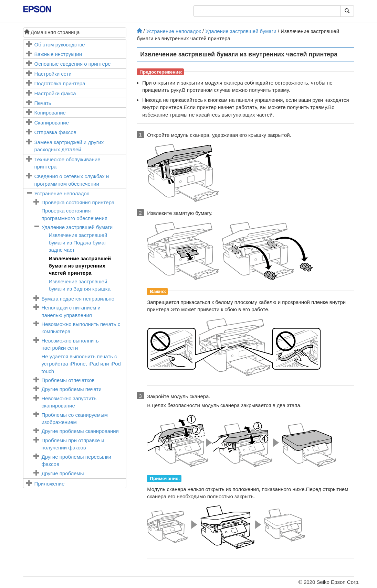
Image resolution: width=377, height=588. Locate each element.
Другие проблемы (63, 473)
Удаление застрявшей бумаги (77, 227)
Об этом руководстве (60, 45)
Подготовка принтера (60, 83)
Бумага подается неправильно (78, 299)
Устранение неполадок (62, 193)
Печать (43, 103)
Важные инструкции (58, 54)
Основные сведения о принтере (73, 64)
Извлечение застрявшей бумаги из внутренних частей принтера (80, 266)
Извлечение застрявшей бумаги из (78, 242)
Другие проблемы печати (72, 389)
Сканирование (52, 123)
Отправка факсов (55, 132)
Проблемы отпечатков (68, 380)
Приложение (50, 484)
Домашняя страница (52, 32)
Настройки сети (53, 74)
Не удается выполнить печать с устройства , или (81, 364)
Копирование (50, 113)
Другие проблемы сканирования (80, 431)
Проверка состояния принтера (78, 202)
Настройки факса (55, 93)
